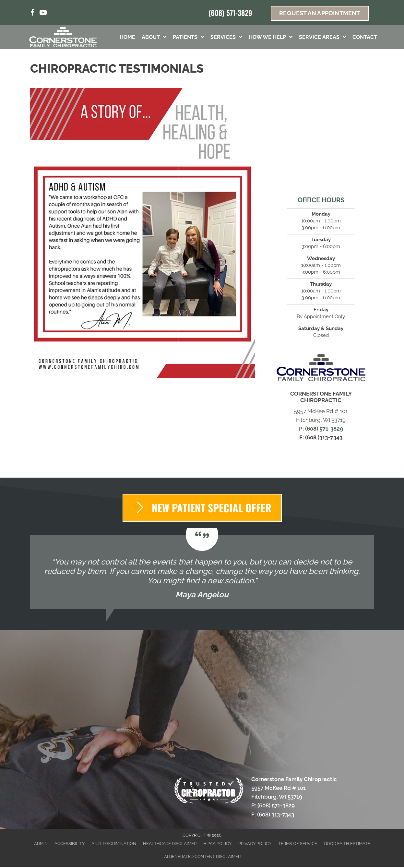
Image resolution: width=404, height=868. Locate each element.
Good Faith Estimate (347, 844)
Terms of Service (298, 844)
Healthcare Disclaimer (170, 844)
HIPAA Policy (217, 844)
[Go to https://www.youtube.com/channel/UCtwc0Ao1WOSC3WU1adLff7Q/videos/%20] (43, 13)
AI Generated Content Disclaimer (202, 856)
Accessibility (70, 844)
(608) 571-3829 (230, 13)
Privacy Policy (255, 844)
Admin (41, 844)
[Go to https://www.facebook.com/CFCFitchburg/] (33, 13)
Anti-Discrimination (114, 844)
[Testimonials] (202, 572)
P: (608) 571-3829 (321, 429)
